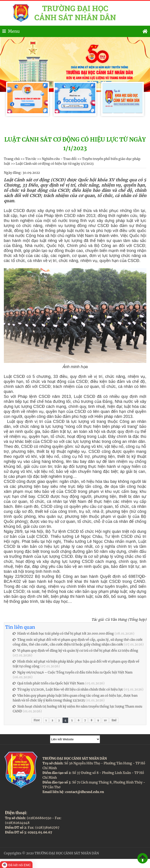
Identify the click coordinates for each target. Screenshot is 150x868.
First (37, 720)
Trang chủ (12, 159)
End (114, 720)
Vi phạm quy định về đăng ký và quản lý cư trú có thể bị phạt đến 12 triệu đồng (75, 651)
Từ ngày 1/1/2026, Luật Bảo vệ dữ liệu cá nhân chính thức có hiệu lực (68, 689)
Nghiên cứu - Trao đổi (59, 159)
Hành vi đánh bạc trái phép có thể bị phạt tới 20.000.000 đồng (63, 634)
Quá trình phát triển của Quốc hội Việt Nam (49, 683)
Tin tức (31, 159)
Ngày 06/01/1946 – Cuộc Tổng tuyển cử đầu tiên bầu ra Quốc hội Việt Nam (73, 672)
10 (105, 720)
